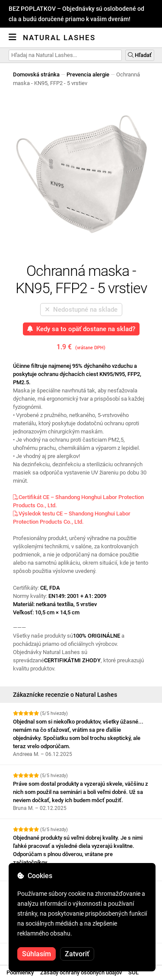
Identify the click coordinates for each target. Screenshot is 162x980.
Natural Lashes (59, 38)
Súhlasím (37, 954)
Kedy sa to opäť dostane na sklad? (81, 329)
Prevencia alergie (88, 74)
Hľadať (140, 55)
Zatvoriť (77, 954)
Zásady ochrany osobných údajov (81, 972)
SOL (133, 972)
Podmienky (20, 972)
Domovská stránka (36, 74)
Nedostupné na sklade (81, 310)
